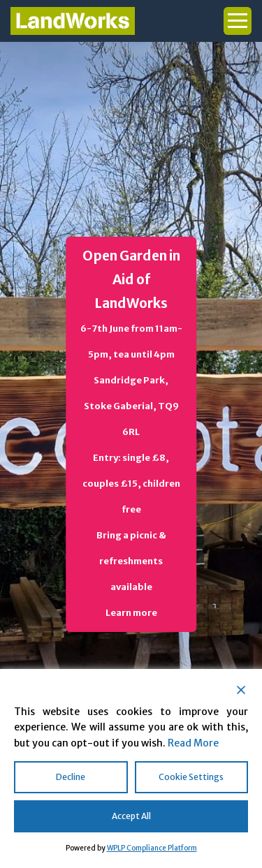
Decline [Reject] (71, 777)
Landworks (73, 21)
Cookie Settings (191, 777)
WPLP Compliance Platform (152, 848)
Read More (193, 743)
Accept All (131, 816)
